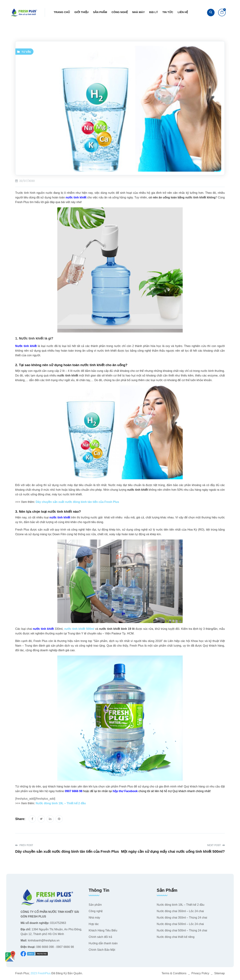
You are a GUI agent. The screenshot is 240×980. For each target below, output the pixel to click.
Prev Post (24, 845)
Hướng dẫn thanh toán (103, 946)
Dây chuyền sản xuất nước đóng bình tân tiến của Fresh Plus (77, 502)
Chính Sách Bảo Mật (102, 952)
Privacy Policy (200, 973)
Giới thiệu (81, 12)
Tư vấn (26, 52)
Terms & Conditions (174, 973)
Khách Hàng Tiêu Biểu (103, 933)
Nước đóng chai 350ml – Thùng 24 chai (182, 920)
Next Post (216, 845)
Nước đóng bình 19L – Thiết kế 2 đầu (61, 803)
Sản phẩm (100, 12)
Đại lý (153, 12)
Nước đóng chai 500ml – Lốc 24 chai (180, 926)
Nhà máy (138, 12)
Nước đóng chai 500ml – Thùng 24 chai (182, 933)
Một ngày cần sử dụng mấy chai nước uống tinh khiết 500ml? (173, 851)
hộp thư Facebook (126, 791)
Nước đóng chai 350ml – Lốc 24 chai (180, 913)
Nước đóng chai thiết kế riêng (176, 939)
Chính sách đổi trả (100, 939)
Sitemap (219, 973)
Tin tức (168, 12)
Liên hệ (183, 12)
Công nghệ (120, 12)
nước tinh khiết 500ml (79, 629)
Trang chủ (62, 12)
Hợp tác (94, 926)
